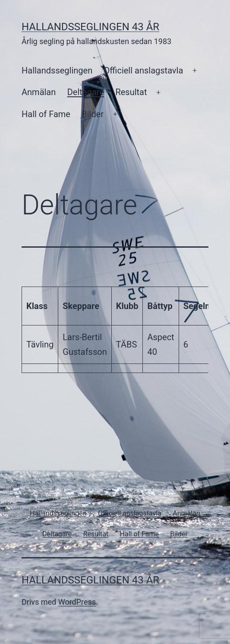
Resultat (131, 92)
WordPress (77, 602)
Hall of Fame (46, 114)
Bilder (93, 114)
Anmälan (39, 92)
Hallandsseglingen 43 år (90, 27)
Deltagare (86, 92)
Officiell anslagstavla (144, 70)
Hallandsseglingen (57, 70)
